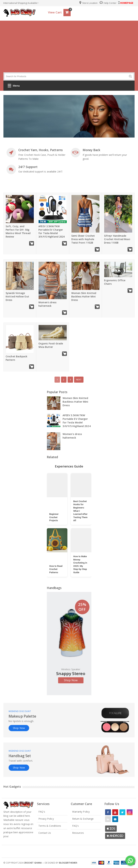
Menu (14, 86)
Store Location (89, 3)
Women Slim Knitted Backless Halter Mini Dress (84, 296)
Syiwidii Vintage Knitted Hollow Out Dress (17, 296)
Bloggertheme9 (68, 863)
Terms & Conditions (50, 826)
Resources (78, 833)
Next (79, 380)
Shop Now (71, 680)
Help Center (108, 3)
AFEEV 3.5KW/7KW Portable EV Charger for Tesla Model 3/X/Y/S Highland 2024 (52, 231)
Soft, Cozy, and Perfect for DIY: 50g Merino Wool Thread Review (18, 231)
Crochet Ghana (33, 863)
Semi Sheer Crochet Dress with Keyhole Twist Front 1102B (83, 239)
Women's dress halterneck (47, 304)
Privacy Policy (46, 819)
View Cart (55, 12)
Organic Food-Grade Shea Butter (51, 345)
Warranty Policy (81, 812)
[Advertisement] (69, 46)
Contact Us (45, 833)
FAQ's (42, 812)
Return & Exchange (83, 819)
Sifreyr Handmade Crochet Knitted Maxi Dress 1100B (117, 239)
